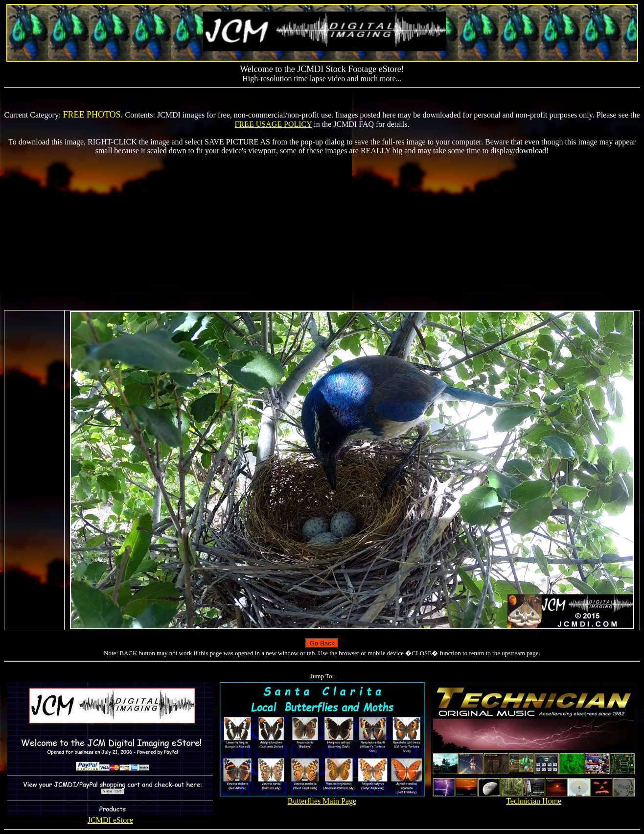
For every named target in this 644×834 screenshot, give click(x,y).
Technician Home (534, 798)
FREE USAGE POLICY (274, 124)
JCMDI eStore (110, 817)
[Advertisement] (322, 233)
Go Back (322, 643)
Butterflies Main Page (322, 798)
